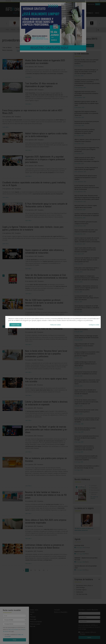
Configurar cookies (94, 325)
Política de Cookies (55, 325)
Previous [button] (7, 23)
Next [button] (99, 23)
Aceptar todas (15, 325)
